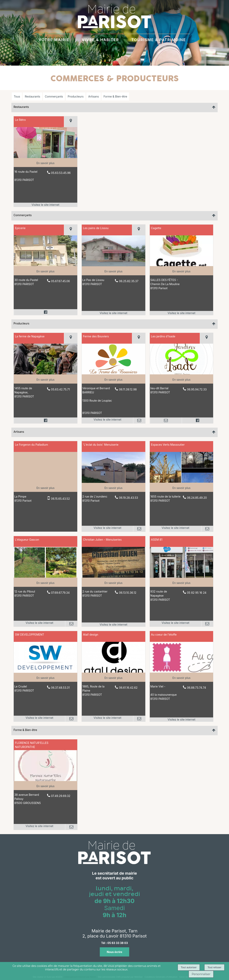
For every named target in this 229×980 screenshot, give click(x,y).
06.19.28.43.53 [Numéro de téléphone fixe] (129, 498)
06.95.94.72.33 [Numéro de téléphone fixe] (197, 389)
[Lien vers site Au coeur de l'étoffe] (182, 672)
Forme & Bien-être (115, 96)
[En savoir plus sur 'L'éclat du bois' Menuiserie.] (114, 488)
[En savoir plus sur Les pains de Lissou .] (114, 271)
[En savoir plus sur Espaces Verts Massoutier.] (182, 488)
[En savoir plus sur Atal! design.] (114, 678)
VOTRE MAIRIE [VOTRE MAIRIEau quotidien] (54, 39)
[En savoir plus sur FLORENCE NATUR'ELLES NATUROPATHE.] (45, 786)
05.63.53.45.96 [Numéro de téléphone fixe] (61, 173)
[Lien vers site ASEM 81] (182, 577)
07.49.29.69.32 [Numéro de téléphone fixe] (61, 796)
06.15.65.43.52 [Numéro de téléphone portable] (60, 499)
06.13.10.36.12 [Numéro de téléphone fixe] (128, 593)
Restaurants (32, 96)
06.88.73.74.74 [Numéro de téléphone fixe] (197, 688)
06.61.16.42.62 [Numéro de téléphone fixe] (128, 688)
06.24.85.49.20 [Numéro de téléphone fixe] (197, 498)
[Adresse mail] (139, 420)
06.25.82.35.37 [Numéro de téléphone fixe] (129, 281)
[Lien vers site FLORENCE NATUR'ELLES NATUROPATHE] (45, 780)
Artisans (94, 96)
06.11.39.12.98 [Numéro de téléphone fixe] (128, 389)
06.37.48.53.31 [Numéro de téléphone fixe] (60, 688)
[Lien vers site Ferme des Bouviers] (114, 373)
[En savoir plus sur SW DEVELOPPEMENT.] (45, 678)
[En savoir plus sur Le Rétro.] (45, 163)
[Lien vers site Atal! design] (114, 672)
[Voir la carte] (71, 122)
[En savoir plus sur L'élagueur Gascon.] (45, 583)
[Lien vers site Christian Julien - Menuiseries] (114, 577)
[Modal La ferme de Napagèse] (45, 373)
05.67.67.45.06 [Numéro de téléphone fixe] (60, 281)
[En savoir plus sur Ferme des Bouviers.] (114, 380)
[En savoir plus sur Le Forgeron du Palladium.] (45, 488)
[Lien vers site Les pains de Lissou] (114, 265)
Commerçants (54, 96)
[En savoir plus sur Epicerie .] (45, 271)
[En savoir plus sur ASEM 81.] (182, 583)
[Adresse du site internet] (45, 205)
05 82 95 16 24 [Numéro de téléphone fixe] (197, 593)
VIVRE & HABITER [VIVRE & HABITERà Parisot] (100, 39)
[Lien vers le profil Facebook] (45, 312)
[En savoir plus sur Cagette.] (182, 271)
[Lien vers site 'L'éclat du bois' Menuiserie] (114, 482)
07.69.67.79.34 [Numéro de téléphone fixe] (60, 593)
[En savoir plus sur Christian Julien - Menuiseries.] (114, 583)
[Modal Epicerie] (45, 265)
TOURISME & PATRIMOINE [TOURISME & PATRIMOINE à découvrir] (159, 39)
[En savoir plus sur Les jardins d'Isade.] (182, 380)
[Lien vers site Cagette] (182, 265)
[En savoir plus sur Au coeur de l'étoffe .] (182, 678)
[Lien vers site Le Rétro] (45, 157)
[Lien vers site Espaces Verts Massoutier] (182, 482)
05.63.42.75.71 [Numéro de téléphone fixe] (60, 389)
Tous (17, 96)
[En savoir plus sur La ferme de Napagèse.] (45, 380)
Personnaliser (201, 974)
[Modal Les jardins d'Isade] (182, 373)
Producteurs (76, 96)
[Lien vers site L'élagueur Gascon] (45, 577)
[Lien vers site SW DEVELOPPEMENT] (45, 672)
